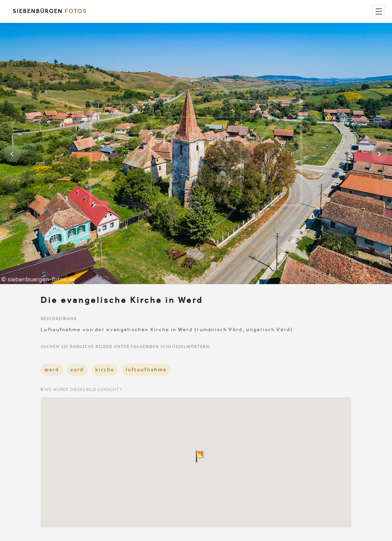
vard (77, 370)
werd (52, 370)
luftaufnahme (146, 370)
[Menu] (379, 11)
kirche (105, 370)
